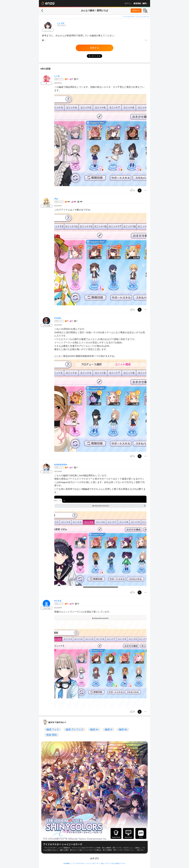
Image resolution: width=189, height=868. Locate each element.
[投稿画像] (100, 140)
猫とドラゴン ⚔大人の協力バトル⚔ (113, 863)
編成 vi (108, 729)
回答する (95, 48)
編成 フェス (53, 729)
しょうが (61, 23)
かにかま (58, 601)
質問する (136, 11)
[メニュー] (146, 40)
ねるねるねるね (61, 464)
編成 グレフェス (75, 729)
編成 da (123, 729)
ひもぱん (58, 318)
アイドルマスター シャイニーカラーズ (136, 17)
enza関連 (67, 863)
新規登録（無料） (141, 3)
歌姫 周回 (52, 735)
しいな (57, 76)
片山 (56, 199)
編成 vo (94, 729)
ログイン (128, 3)
